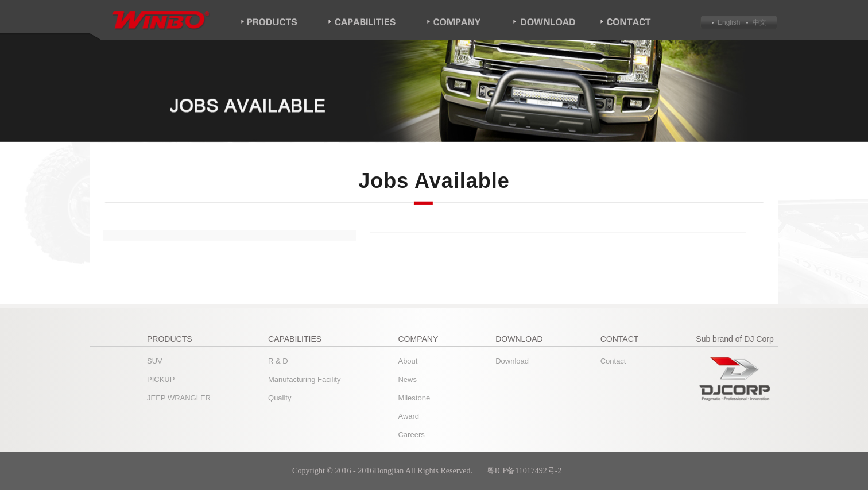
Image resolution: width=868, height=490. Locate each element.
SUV (155, 361)
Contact (613, 361)
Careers (411, 435)
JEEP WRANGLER (179, 398)
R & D (278, 361)
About (408, 361)
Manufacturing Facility (304, 379)
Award (408, 416)
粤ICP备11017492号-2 (525, 471)
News (407, 379)
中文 (758, 22)
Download (512, 361)
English (729, 22)
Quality (280, 398)
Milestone (414, 398)
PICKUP (161, 379)
